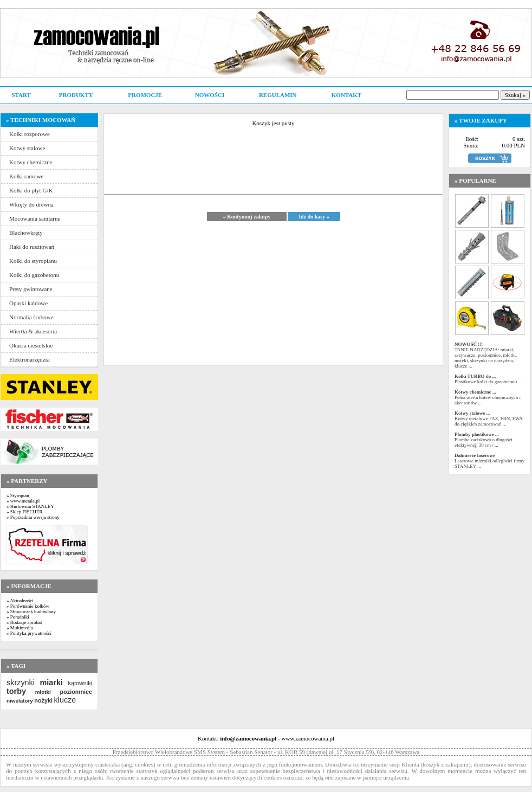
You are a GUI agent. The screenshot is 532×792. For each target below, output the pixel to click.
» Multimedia (20, 628)
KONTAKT (346, 95)
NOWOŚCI (210, 95)
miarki (51, 682)
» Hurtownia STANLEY (30, 506)
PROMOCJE (145, 95)
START (21, 95)
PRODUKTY (76, 95)
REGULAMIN (278, 95)
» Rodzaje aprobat (24, 622)
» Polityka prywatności (29, 633)
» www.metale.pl (23, 501)
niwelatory (20, 701)
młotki (43, 692)
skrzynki (21, 682)
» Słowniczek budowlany (31, 611)
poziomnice (76, 692)
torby (16, 691)
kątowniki (80, 683)
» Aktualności (20, 601)
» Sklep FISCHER (25, 512)
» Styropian (18, 495)
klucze (65, 700)
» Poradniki (18, 617)
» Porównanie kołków (28, 606)
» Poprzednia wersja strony (33, 517)
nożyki (43, 700)
